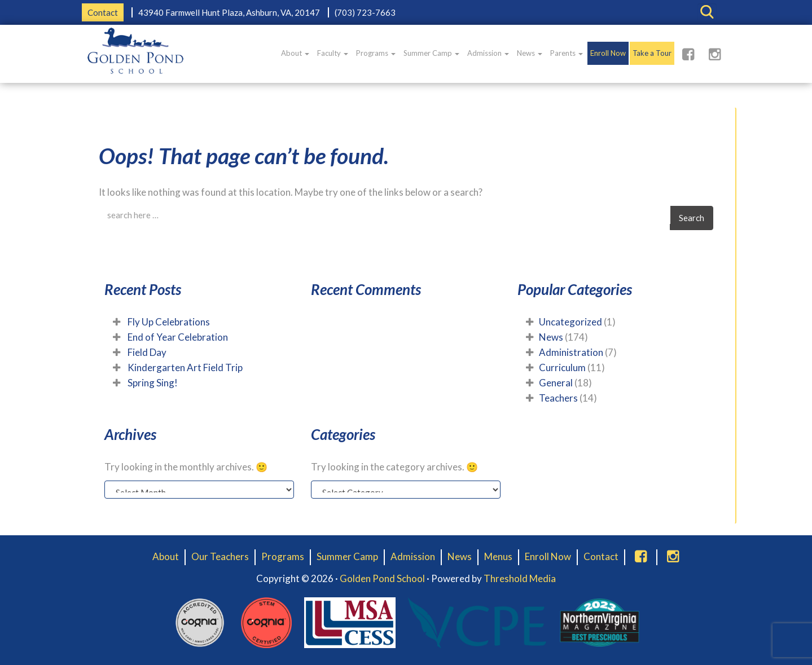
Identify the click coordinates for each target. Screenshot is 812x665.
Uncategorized (570, 322)
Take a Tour (652, 53)
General (556, 383)
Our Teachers (220, 556)
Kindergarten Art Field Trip (185, 367)
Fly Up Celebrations (169, 322)
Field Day (147, 352)
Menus (498, 556)
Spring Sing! (153, 383)
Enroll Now (608, 53)
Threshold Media (520, 578)
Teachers (558, 398)
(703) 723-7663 (365, 12)
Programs (376, 53)
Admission (488, 53)
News (530, 53)
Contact (103, 12)
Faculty (333, 53)
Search (692, 218)
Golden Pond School (382, 578)
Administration (571, 352)
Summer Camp (431, 53)
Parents (567, 53)
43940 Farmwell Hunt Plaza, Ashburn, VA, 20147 (229, 12)
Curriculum (562, 367)
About (295, 53)
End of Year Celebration (178, 337)
